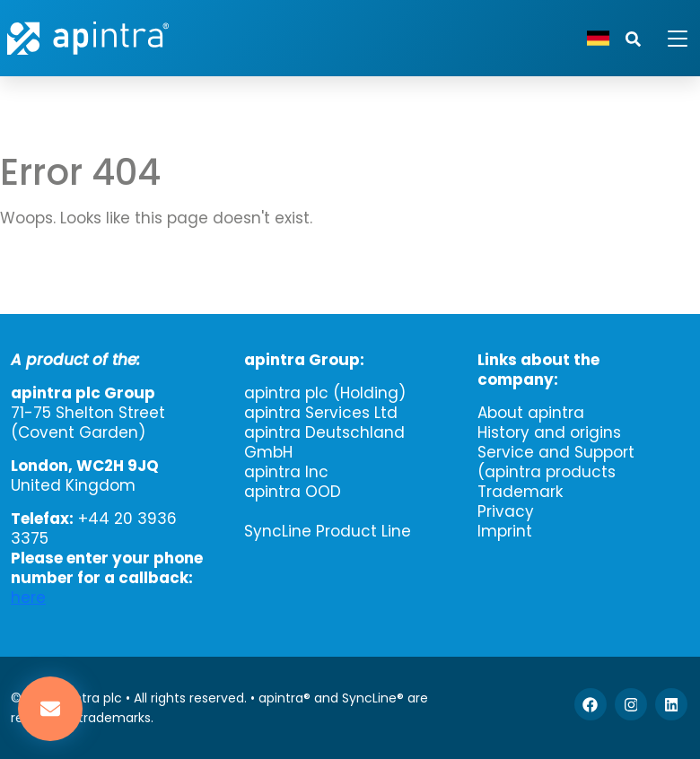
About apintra (531, 413)
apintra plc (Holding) (325, 393)
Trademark (520, 492)
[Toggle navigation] (667, 39)
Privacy (506, 511)
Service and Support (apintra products (556, 462)
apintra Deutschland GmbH (324, 442)
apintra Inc (286, 472)
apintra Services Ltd (321, 413)
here (28, 598)
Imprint (505, 531)
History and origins (549, 432)
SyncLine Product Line (328, 531)
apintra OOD (293, 492)
